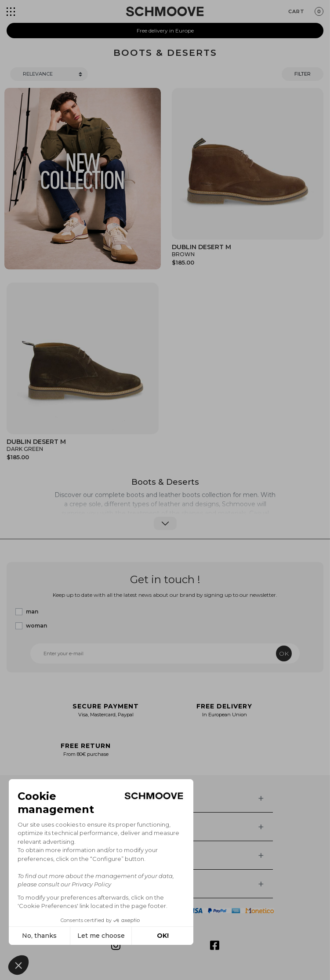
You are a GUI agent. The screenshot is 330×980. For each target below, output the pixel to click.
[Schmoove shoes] (165, 11)
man (32, 612)
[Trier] (49, 74)
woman (36, 626)
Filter (303, 74)
